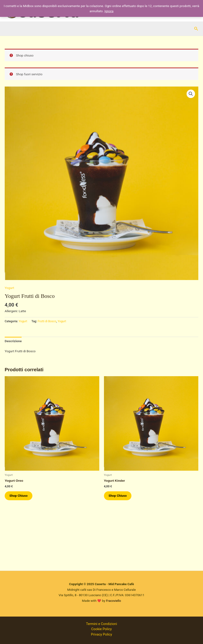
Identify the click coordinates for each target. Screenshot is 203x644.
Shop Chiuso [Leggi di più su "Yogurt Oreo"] (19, 496)
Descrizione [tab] (13, 341)
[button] (196, 29)
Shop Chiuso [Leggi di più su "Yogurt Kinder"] (118, 496)
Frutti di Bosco (47, 321)
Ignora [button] (109, 11)
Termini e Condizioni (102, 624)
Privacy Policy (102, 634)
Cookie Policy (101, 629)
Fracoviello (114, 601)
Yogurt (9, 288)
